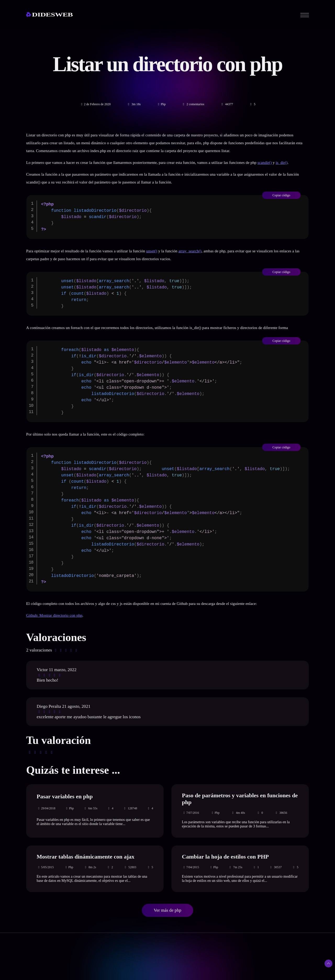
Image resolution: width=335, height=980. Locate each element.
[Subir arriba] (328, 964)
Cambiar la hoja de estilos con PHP (225, 857)
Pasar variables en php (65, 796)
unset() (152, 251)
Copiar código (281, 195)
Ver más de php (167, 910)
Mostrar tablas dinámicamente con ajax (86, 857)
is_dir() (282, 163)
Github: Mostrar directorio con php (54, 615)
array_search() (190, 251)
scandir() (265, 163)
